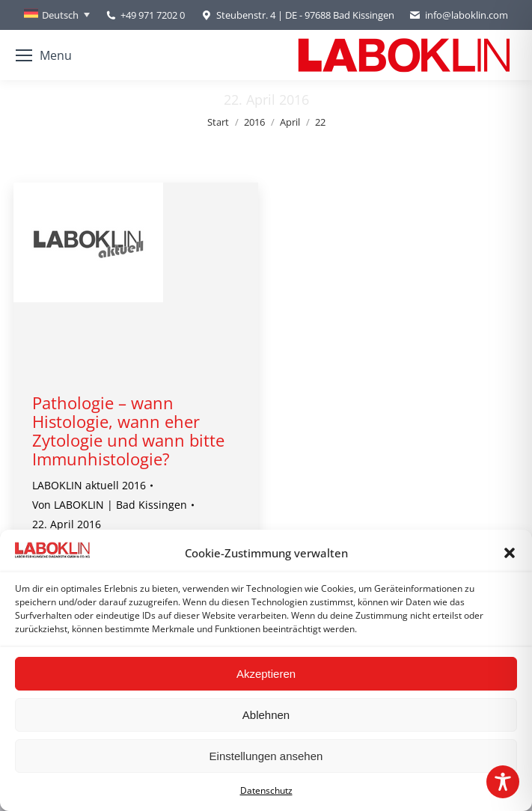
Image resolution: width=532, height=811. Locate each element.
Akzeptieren (266, 674)
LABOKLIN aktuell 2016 (89, 485)
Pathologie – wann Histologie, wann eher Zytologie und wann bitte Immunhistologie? (128, 431)
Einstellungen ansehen (266, 756)
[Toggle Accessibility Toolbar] (503, 782)
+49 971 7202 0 (153, 15)
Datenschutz (266, 790)
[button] (510, 553)
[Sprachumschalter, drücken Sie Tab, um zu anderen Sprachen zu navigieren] (57, 15)
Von (110, 505)
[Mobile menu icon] (44, 55)
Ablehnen (266, 715)
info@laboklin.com (459, 15)
